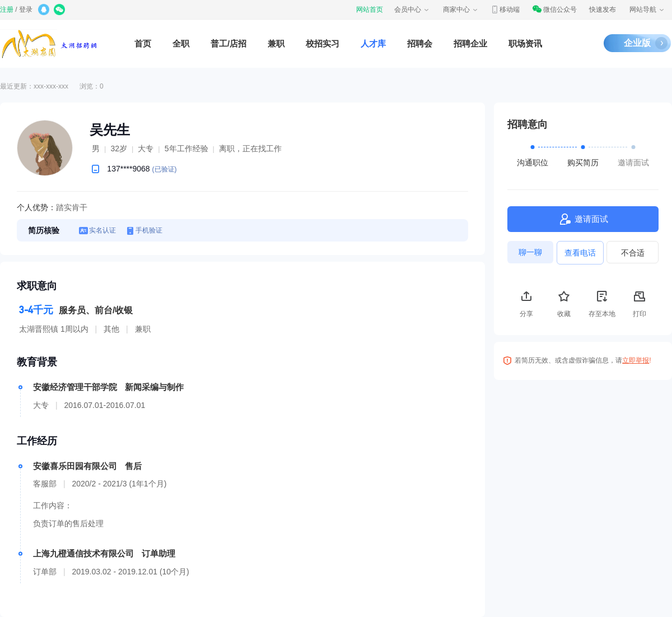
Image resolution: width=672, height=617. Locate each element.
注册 (7, 10)
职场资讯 (525, 43)
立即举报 (636, 360)
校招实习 (323, 43)
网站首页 (370, 10)
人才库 (373, 43)
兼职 (276, 43)
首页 (143, 43)
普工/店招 (228, 43)
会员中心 (412, 10)
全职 (181, 43)
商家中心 (461, 10)
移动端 (505, 10)
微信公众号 (554, 10)
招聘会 (420, 43)
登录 (26, 10)
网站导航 (647, 10)
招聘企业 (470, 43)
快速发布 (603, 10)
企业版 (637, 43)
